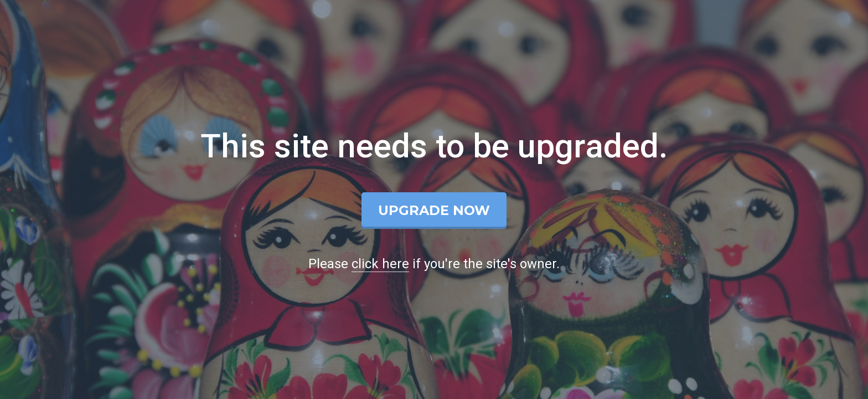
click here (380, 264)
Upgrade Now (434, 210)
